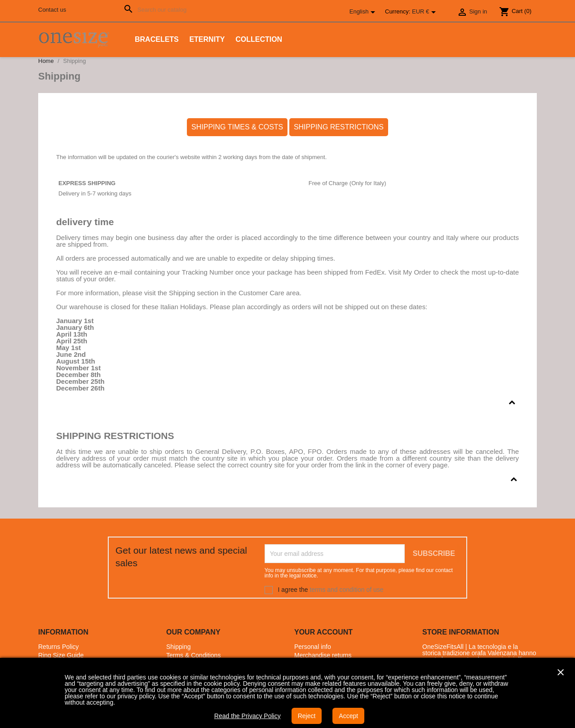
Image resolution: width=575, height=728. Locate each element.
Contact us (52, 10)
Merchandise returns (323, 655)
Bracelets (157, 39)
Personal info (313, 647)
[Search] (158, 9)
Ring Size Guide (61, 655)
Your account (323, 632)
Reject (307, 716)
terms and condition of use (346, 590)
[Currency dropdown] (425, 12)
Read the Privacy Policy (248, 716)
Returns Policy (58, 647)
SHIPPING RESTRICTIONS (339, 127)
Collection (259, 39)
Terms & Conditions (193, 655)
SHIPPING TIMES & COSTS (237, 127)
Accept (348, 716)
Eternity (207, 39)
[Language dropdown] (364, 12)
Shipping (179, 647)
